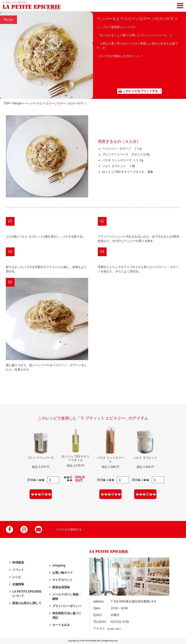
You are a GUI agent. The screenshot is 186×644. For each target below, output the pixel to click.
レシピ (17, 577)
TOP (7, 103)
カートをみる (61, 625)
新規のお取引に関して (27, 603)
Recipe (17, 103)
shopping (59, 565)
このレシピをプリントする (138, 91)
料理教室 (18, 563)
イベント (18, 570)
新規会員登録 (61, 587)
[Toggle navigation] (180, 5)
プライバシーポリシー (67, 606)
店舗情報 (18, 584)
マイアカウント (62, 580)
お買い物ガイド (62, 573)
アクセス (107, 629)
